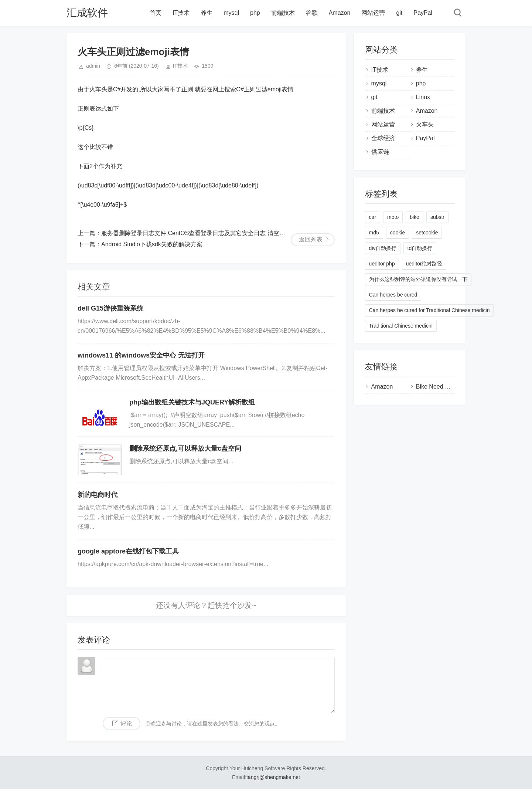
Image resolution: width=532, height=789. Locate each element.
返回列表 (311, 239)
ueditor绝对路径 (424, 264)
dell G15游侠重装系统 (110, 308)
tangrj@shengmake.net (273, 777)
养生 (207, 13)
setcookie (427, 233)
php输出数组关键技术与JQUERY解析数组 (192, 402)
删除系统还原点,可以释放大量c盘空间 (185, 448)
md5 (374, 233)
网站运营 (373, 13)
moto (393, 217)
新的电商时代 (98, 495)
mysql (231, 13)
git (399, 13)
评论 (126, 723)
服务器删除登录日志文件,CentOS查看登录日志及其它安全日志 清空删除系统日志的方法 (217, 233)
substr (437, 217)
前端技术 (283, 13)
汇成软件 (87, 13)
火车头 (425, 124)
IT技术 (181, 13)
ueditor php (382, 264)
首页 (156, 13)
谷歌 (312, 13)
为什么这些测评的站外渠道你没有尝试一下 (418, 279)
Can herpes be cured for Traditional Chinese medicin (429, 310)
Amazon (340, 13)
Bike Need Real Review (447, 387)
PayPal (423, 13)
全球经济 (383, 138)
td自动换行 (420, 248)
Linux (423, 97)
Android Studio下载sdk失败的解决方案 (152, 244)
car (373, 217)
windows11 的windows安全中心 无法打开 (141, 355)
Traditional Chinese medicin (401, 326)
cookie (398, 233)
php (255, 13)
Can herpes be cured (393, 295)
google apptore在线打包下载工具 (128, 551)
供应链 (380, 152)
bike (415, 217)
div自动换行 (383, 248)
